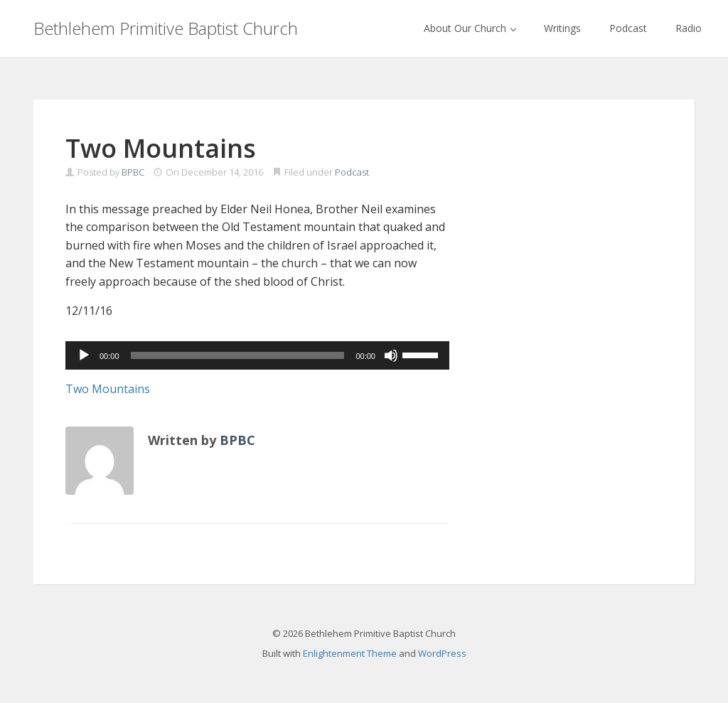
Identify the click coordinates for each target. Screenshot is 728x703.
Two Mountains (108, 389)
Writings (562, 28)
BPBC (133, 172)
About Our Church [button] (470, 28)
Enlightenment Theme (350, 653)
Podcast (628, 28)
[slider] (238, 355)
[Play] (84, 355)
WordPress (442, 653)
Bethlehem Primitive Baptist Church (166, 28)
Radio (689, 28)
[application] (257, 355)
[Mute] (391, 355)
